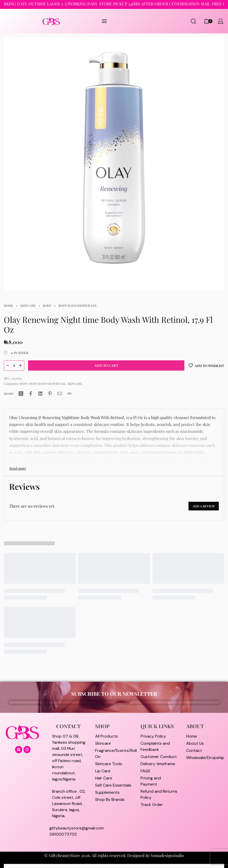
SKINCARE (28, 305)
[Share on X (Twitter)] (21, 394)
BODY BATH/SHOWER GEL (78, 305)
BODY (47, 305)
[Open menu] (104, 21)
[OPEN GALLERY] (114, 164)
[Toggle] (18, 468)
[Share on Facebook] (31, 394)
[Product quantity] (14, 365)
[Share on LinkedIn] (40, 394)
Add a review (204, 506)
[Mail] (60, 394)
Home (9, 305)
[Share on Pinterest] (50, 394)
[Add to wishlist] (206, 365)
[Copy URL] (69, 394)
